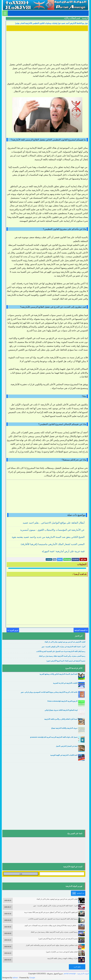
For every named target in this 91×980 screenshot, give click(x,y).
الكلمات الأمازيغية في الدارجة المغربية (65, 683)
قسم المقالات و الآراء (72, 18)
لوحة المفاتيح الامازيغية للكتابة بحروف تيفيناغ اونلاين (61, 710)
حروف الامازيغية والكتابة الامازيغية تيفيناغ (64, 728)
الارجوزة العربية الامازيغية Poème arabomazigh (62, 701)
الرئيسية (85, 18)
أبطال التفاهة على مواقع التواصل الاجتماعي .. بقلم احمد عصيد (54, 523)
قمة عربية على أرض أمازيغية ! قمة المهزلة (63, 551)
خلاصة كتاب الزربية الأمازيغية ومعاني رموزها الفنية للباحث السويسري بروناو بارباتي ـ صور (49, 692)
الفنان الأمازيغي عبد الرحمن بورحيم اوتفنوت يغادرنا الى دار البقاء (65, 642)
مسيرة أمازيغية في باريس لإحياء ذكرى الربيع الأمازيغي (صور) (66, 661)
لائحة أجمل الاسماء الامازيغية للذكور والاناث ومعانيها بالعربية (59, 674)
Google (32, 978)
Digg (55, 559)
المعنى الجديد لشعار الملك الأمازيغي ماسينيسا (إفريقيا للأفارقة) (53, 544)
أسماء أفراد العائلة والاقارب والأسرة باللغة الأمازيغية (61, 719)
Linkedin (49, 559)
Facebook (75, 559)
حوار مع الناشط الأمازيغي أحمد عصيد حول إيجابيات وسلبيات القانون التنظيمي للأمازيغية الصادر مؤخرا (52, 23)
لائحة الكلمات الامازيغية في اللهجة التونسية (64, 755)
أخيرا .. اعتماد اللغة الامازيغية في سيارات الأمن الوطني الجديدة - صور (63, 647)
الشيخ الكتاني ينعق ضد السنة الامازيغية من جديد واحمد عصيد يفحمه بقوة (48, 537)
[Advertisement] (47, 47)
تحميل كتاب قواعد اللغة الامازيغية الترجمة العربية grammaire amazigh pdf (54, 737)
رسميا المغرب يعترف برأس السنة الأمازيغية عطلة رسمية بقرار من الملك (62, 656)
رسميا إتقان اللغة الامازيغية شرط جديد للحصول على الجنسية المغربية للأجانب (61, 651)
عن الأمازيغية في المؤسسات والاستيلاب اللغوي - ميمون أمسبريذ (52, 530)
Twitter (60, 559)
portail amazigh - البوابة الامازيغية (76, 974)
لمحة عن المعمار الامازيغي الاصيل (67, 746)
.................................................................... (73, 644)
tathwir (15, 978)
